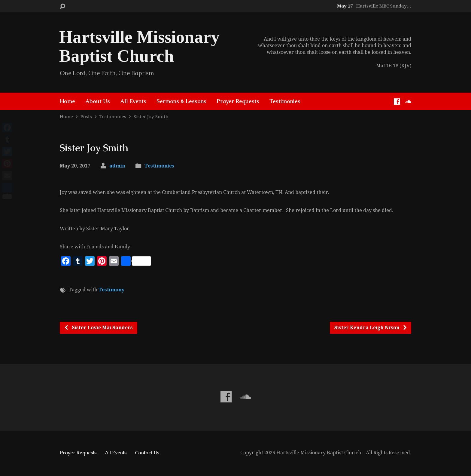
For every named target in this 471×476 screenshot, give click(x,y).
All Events (133, 101)
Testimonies (285, 101)
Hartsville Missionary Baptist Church (139, 46)
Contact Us (147, 453)
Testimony (111, 290)
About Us (98, 101)
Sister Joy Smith (151, 117)
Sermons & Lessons (181, 101)
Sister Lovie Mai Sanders (98, 328)
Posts (86, 117)
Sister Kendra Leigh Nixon (371, 328)
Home (67, 101)
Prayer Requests (238, 101)
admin (117, 166)
